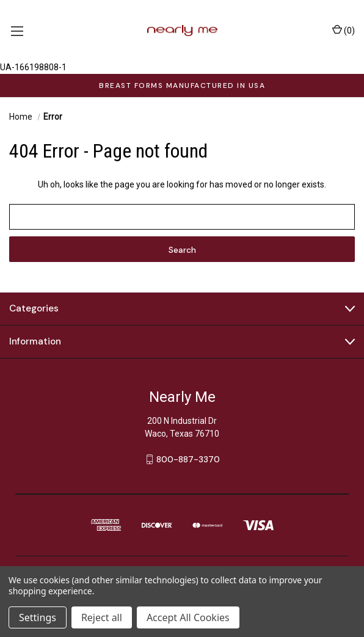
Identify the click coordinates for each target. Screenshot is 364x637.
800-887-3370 (188, 459)
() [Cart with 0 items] (344, 30)
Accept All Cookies (188, 617)
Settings (38, 617)
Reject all (102, 617)
